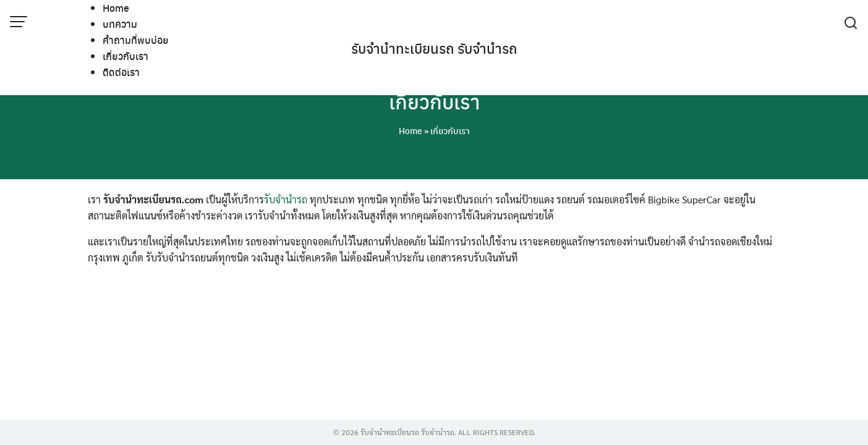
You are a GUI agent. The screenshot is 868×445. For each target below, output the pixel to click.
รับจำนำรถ (286, 199)
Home (116, 8)
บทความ (120, 24)
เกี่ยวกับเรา (126, 56)
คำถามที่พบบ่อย (136, 40)
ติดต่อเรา (121, 72)
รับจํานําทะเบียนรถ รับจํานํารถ (434, 48)
